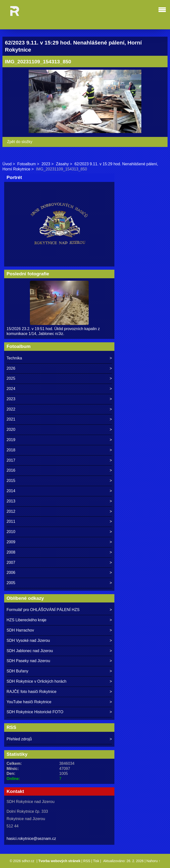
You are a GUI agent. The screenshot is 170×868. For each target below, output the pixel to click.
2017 (11, 460)
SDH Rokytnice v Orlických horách (37, 681)
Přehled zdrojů (19, 739)
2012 (11, 511)
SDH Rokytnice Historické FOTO (35, 712)
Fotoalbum (27, 164)
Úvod (7, 164)
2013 (11, 501)
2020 (11, 429)
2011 (11, 521)
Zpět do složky (20, 142)
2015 (11, 481)
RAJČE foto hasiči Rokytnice (32, 692)
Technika (14, 358)
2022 (11, 409)
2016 (11, 470)
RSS (87, 861)
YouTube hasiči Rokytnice (29, 702)
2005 (11, 583)
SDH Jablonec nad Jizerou (30, 651)
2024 (11, 389)
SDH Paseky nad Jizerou (28, 661)
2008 (11, 552)
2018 (11, 450)
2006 (11, 573)
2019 (11, 440)
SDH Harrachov (20, 630)
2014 (11, 491)
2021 (11, 419)
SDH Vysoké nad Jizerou (28, 640)
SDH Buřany (18, 671)
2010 (11, 532)
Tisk (96, 861)
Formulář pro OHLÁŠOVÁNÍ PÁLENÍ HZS (43, 610)
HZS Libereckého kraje (27, 620)
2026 (11, 368)
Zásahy (62, 164)
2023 (46, 164)
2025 (11, 378)
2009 (11, 542)
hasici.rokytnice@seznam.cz (31, 839)
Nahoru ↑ (153, 861)
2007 (11, 562)
